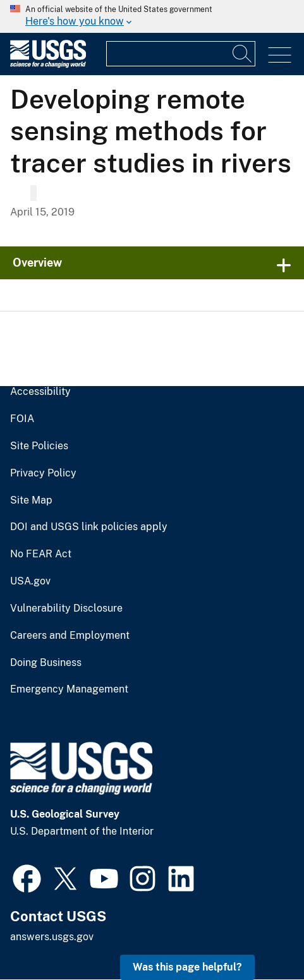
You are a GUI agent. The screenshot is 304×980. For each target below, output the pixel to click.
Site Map (31, 500)
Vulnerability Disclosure (66, 608)
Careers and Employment (70, 636)
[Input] (181, 54)
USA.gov (30, 581)
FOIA (22, 419)
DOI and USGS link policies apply (89, 527)
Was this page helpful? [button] (187, 967)
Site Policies (39, 446)
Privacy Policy (43, 473)
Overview (37, 263)
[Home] (48, 65)
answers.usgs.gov (52, 937)
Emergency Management (69, 689)
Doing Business (46, 663)
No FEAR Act (41, 554)
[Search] (243, 54)
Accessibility (40, 392)
